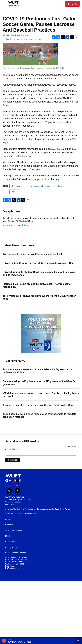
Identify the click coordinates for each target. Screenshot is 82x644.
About (8, 519)
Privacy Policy (11, 548)
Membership (10, 536)
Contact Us (10, 525)
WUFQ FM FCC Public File (16, 564)
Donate (74, 4)
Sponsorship (10, 542)
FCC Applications (12, 568)
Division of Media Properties (27, 514)
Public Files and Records (16, 553)
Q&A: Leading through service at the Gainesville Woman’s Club (38, 263)
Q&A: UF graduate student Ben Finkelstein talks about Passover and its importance (39, 274)
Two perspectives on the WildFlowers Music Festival (32, 254)
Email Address (12, 449)
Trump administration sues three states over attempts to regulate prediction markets (39, 415)
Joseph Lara (21, 35)
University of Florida (41, 186)
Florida (60, 186)
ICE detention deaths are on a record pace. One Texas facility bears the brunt (41, 395)
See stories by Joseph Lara (16, 225)
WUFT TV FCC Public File (16, 560)
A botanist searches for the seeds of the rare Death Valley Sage (38, 405)
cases (15, 192)
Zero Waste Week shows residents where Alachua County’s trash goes (39, 297)
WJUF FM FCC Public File (16, 562)
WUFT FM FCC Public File (16, 558)
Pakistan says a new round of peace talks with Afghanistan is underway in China (37, 371)
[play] (4, 641)
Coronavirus (18, 186)
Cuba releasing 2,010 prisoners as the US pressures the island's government (39, 383)
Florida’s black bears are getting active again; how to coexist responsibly (37, 285)
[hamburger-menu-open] (4, 4)
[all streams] (78, 641)
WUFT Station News (14, 530)
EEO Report (10, 566)
